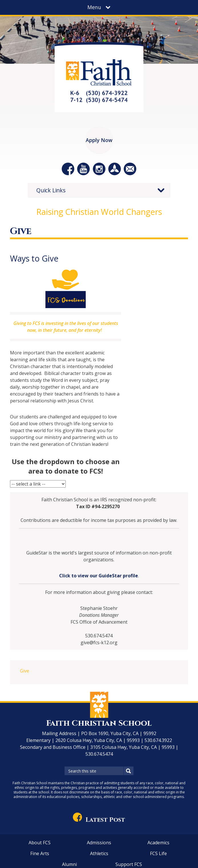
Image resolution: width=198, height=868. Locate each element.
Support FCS (129, 864)
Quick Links (51, 190)
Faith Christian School (99, 723)
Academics (158, 843)
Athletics (99, 853)
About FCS (40, 843)
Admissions (99, 843)
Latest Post (99, 820)
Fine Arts (40, 853)
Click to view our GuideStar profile (99, 576)
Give (25, 671)
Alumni (69, 864)
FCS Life (158, 853)
